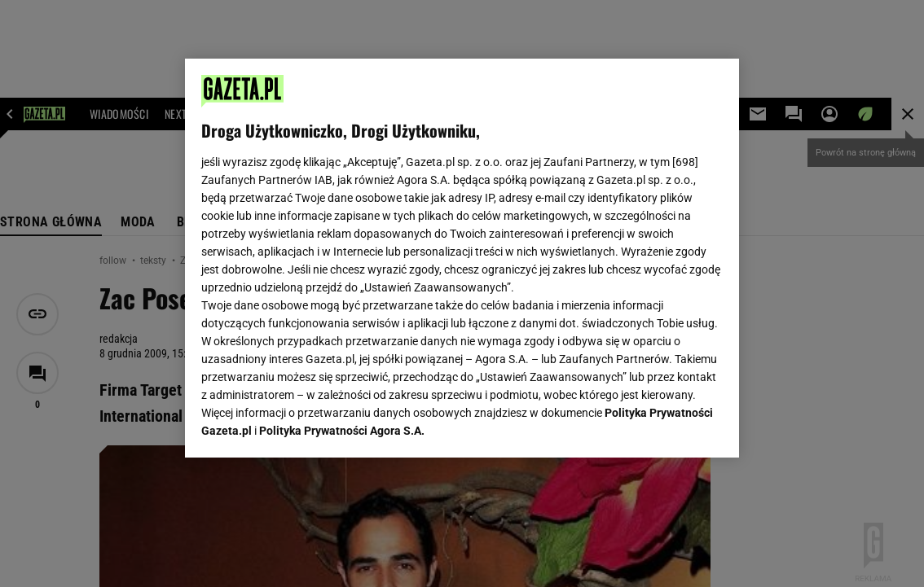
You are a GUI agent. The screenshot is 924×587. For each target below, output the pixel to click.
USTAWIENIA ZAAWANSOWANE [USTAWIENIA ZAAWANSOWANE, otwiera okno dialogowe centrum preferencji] (308, 425)
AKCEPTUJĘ (668, 426)
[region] (462, 258)
